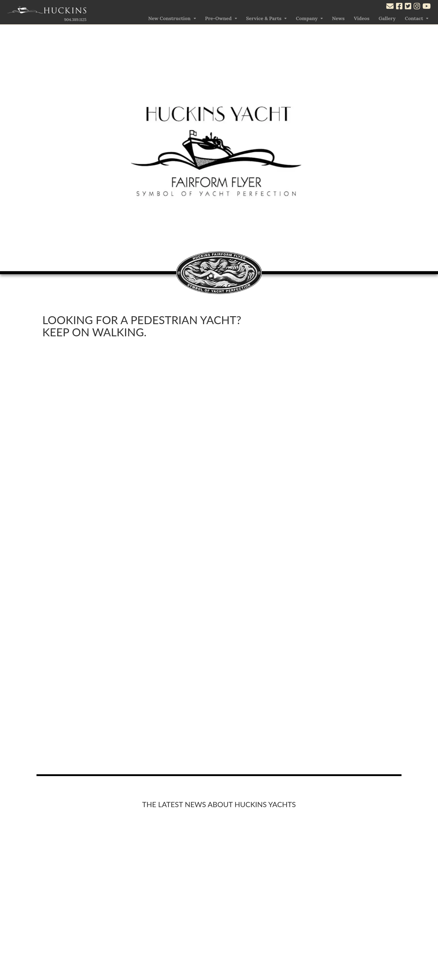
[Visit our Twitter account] (408, 7)
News (338, 18)
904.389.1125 (75, 20)
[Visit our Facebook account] (399, 7)
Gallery (387, 18)
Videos (362, 18)
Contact (414, 18)
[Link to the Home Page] (47, 12)
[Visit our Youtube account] (427, 7)
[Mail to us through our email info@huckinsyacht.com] (390, 7)
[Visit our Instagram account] (417, 7)
